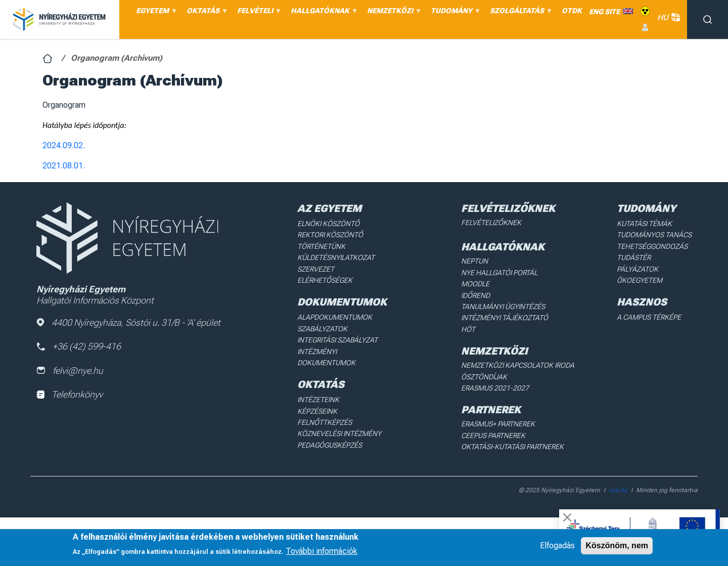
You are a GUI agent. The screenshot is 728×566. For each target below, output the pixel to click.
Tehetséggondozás (652, 246)
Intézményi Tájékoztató (505, 318)
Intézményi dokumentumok (326, 357)
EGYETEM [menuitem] (155, 13)
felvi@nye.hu (70, 371)
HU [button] (667, 17)
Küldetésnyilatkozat (336, 257)
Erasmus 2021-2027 (495, 388)
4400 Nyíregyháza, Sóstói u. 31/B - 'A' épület (128, 322)
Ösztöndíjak (484, 377)
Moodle (475, 284)
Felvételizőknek (491, 223)
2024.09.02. (64, 145)
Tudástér (634, 257)
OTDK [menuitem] (572, 11)
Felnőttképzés (325, 422)
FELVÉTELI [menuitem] (258, 13)
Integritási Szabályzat (337, 340)
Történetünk (321, 246)
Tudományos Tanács (654, 235)
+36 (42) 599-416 (79, 346)
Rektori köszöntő (330, 235)
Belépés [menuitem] (645, 28)
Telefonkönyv (70, 394)
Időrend (475, 295)
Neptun (474, 261)
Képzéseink (317, 411)
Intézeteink (318, 400)
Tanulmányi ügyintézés (503, 307)
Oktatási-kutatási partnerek (512, 447)
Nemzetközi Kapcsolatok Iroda (518, 365)
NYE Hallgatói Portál (499, 273)
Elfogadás (557, 546)
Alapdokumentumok (335, 317)
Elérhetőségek (325, 280)
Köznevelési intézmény (339, 433)
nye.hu (618, 490)
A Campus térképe (649, 317)
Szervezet (316, 269)
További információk (322, 551)
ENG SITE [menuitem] (604, 12)
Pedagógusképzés (330, 445)
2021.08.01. (64, 166)
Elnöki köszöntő (328, 224)
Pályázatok (638, 269)
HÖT (468, 329)
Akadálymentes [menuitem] (645, 11)
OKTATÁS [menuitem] (206, 13)
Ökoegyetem (640, 280)
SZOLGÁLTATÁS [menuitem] (520, 13)
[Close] (567, 517)
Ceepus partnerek (493, 436)
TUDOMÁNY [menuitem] (454, 13)
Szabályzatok (322, 329)
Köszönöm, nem (617, 546)
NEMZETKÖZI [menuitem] (393, 13)
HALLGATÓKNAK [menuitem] (323, 13)
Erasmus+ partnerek (498, 424)
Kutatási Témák (644, 224)
